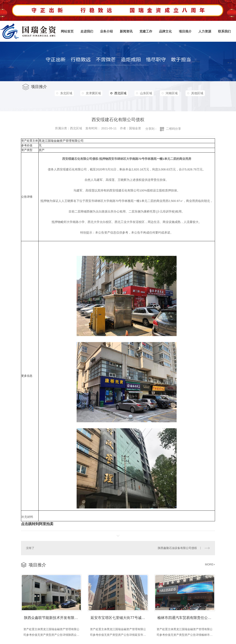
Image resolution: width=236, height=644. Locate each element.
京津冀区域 (94, 93)
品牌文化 (165, 31)
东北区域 (67, 93)
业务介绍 (106, 31)
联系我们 (224, 31)
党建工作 (146, 31)
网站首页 (67, 31)
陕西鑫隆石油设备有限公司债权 (177, 548)
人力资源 (205, 31)
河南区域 (175, 93)
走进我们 (87, 31)
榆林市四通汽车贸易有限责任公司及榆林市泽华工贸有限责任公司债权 (186, 617)
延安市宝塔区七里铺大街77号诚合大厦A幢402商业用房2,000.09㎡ (119, 617)
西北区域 (120, 93)
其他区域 (67, 102)
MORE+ (210, 564)
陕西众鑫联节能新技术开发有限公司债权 (53, 617)
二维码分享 (173, 129)
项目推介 (185, 31)
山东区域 (149, 93)
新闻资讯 (126, 31)
